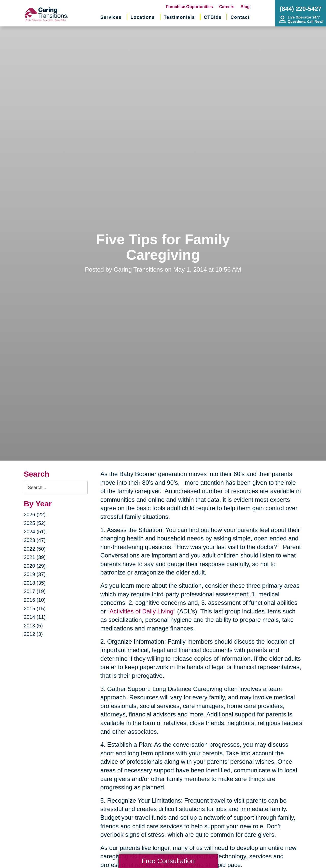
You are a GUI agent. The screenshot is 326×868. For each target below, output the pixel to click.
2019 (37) (35, 574)
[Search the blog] (56, 488)
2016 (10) (35, 600)
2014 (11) (35, 617)
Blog (245, 7)
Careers (227, 7)
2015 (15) (35, 609)
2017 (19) (35, 591)
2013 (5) (33, 626)
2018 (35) (35, 583)
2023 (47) (35, 540)
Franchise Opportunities (189, 7)
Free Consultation (168, 861)
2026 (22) (35, 514)
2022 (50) (35, 549)
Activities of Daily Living (141, 611)
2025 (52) (35, 523)
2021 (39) (35, 557)
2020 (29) (35, 566)
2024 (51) (35, 532)
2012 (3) (33, 634)
